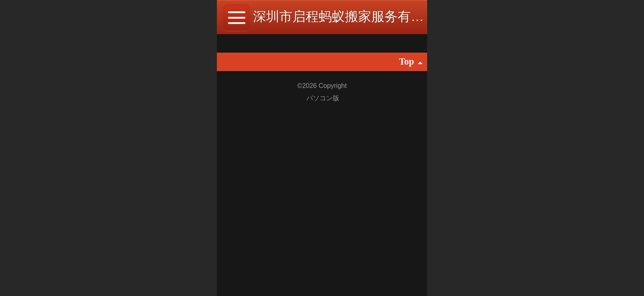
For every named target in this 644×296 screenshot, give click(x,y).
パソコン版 (323, 98)
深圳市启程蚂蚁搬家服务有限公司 (352, 16)
